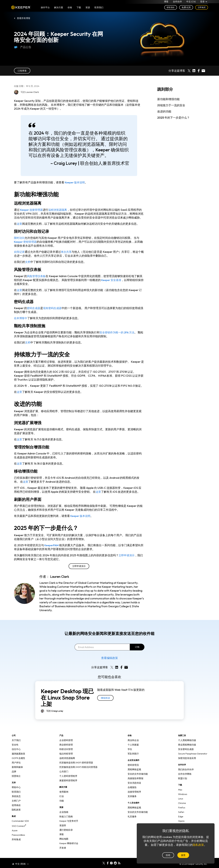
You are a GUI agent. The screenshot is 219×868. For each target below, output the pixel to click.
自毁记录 (20, 256)
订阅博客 (22, 71)
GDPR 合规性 (18, 762)
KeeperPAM (52, 549)
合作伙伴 (177, 2)
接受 (183, 855)
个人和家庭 (133, 749)
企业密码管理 (66, 744)
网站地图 (64, 843)
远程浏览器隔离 (60, 210)
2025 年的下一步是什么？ (173, 118)
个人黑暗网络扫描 (187, 744)
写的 (55, 715)
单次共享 (67, 256)
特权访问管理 (66, 753)
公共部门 (64, 775)
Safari (181, 816)
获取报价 (171, 9)
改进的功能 (164, 111)
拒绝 (168, 855)
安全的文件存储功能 (138, 778)
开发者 (63, 852)
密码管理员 (133, 769)
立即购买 (202, 9)
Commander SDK (20, 825)
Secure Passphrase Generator (193, 758)
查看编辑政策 (109, 662)
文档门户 (16, 805)
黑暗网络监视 (134, 773)
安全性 (15, 749)
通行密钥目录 (66, 834)
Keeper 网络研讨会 (69, 847)
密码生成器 (34, 312)
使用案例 (64, 796)
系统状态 (16, 800)
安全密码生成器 (186, 753)
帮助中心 (16, 791)
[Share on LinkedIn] (194, 71)
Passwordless (18, 839)
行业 (62, 800)
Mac (180, 794)
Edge (181, 820)
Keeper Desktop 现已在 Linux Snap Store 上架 (67, 701)
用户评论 (16, 766)
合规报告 (132, 791)
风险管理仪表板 (37, 280)
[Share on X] (189, 71)
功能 (62, 805)
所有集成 (16, 843)
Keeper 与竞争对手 (69, 825)
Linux (181, 802)
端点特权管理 (66, 758)
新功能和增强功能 (168, 99)
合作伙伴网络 (185, 778)
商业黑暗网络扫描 (187, 749)
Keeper (21, 9)
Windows (183, 798)
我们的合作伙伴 (186, 773)
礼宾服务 (132, 820)
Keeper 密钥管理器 (26, 246)
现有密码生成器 (53, 312)
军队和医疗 (133, 758)
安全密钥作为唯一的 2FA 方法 (118, 336)
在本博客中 (21, 322)
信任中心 (16, 753)
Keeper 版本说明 (75, 182)
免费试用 (186, 9)
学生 (130, 753)
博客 (166, 2)
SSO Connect (19, 830)
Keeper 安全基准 (112, 284)
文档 (28, 266)
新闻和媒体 (17, 771)
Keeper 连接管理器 (32, 210)
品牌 (14, 775)
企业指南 (64, 816)
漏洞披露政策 (18, 758)
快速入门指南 (66, 820)
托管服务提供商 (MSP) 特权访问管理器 (78, 771)
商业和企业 (133, 744)
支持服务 (132, 800)
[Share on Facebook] (199, 71)
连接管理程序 (134, 796)
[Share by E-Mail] (203, 71)
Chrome (182, 807)
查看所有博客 (24, 18)
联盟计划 (183, 782)
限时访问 (20, 242)
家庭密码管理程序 (68, 784)
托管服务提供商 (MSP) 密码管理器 (76, 766)
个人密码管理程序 (68, 780)
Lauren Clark (60, 580)
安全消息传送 (134, 787)
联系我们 (16, 796)
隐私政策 (16, 814)
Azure (15, 834)
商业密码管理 (66, 749)
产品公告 (23, 47)
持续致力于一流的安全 (171, 105)
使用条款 (16, 809)
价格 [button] (70, 9)
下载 (79, 9)
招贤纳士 (16, 780)
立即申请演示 (127, 559)
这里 (20, 228)
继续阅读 (105, 702)
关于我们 (16, 744)
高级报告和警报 (135, 782)
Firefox (182, 811)
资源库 (63, 829)
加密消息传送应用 (187, 762)
